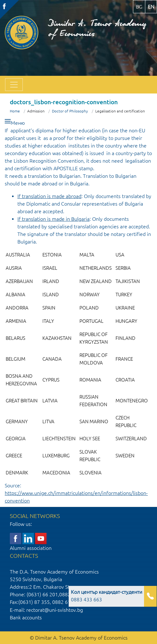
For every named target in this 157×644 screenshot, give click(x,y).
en (151, 7)
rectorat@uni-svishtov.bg (55, 610)
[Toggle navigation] (14, 85)
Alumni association (31, 548)
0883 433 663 (107, 596)
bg (139, 7)
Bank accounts (26, 617)
